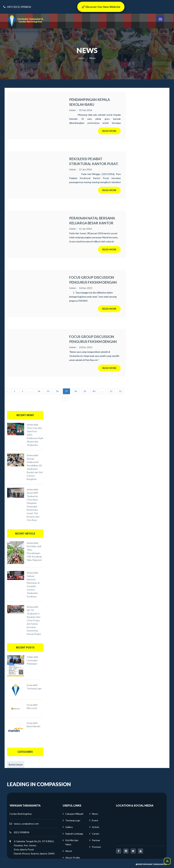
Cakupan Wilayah (74, 814)
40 (94, 391)
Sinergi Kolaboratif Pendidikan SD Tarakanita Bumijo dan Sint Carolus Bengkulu (35, 469)
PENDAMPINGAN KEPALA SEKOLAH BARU (90, 102)
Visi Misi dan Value (72, 842)
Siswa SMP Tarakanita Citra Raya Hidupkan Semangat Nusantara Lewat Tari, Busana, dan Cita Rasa (33, 506)
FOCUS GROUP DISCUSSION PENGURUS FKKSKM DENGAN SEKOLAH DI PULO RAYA (93, 339)
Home (82, 58)
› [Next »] (65, 398)
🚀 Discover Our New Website (101, 7)
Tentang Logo (34, 688)
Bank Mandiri (33, 726)
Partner (96, 840)
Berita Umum (16, 764)
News (95, 814)
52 (120, 391)
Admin (73, 110)
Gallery (69, 827)
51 (111, 391)
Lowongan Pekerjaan (32, 662)
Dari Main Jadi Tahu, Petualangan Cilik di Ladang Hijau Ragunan (34, 553)
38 (76, 391)
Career (96, 834)
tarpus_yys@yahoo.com (26, 824)
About (69, 851)
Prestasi (96, 847)
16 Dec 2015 (86, 288)
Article (95, 827)
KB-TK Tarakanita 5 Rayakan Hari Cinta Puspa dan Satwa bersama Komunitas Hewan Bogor (34, 622)
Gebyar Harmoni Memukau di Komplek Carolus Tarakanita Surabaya (33, 586)
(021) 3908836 (21, 832)
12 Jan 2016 (85, 169)
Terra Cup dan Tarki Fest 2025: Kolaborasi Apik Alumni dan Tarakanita (35, 436)
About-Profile (73, 858)
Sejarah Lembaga (74, 834)
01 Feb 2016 (86, 110)
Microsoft (32, 708)
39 (85, 391)
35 (48, 391)
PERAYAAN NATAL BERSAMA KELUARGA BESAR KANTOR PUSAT (92, 221)
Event (95, 820)
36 (57, 391)
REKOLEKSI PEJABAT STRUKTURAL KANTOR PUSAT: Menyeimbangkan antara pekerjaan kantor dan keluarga (94, 161)
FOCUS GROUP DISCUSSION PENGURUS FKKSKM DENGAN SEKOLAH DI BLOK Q (93, 280)
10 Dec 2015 (86, 347)
